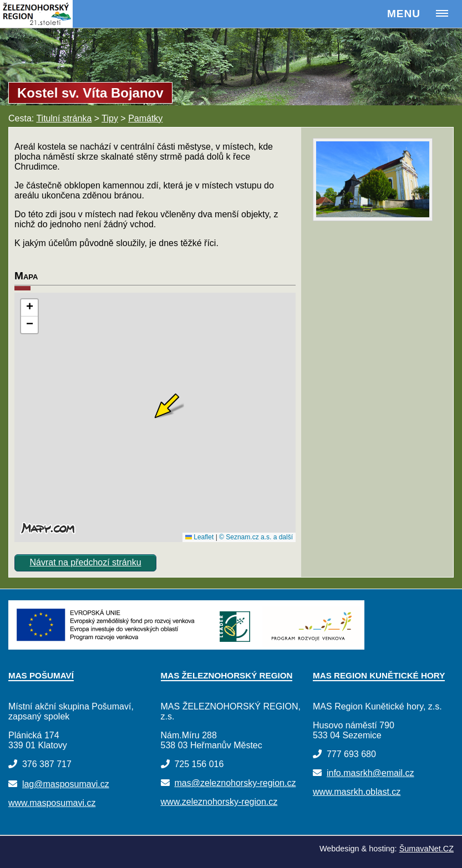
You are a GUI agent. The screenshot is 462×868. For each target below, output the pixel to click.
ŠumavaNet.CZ (427, 849)
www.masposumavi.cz (52, 803)
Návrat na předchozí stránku (86, 562)
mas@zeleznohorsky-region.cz (235, 783)
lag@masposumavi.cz (66, 784)
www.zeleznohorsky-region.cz (219, 802)
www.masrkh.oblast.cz (357, 792)
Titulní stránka (64, 118)
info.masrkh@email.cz (370, 773)
